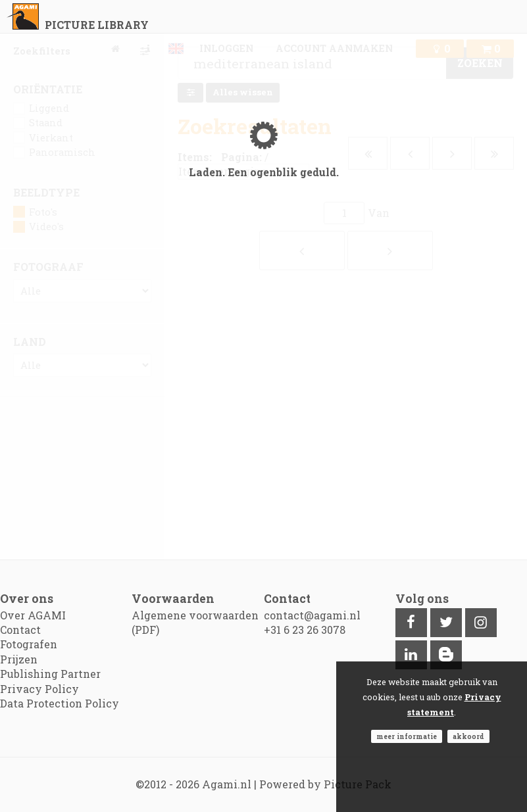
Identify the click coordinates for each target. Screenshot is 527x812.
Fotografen (29, 644)
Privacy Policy (39, 689)
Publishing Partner (50, 674)
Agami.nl (227, 784)
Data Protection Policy (60, 703)
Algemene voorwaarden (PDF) (195, 622)
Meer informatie (407, 736)
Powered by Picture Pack (325, 784)
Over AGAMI (33, 615)
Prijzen (19, 659)
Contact (20, 630)
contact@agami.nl (312, 615)
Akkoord (468, 736)
